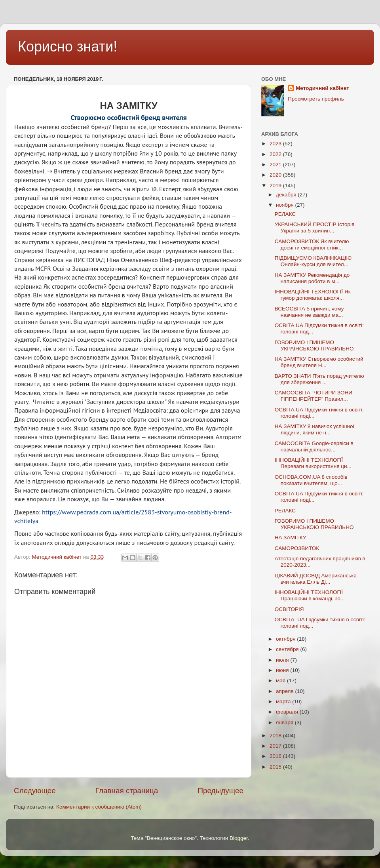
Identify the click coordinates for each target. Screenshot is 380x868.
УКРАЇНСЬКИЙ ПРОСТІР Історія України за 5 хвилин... (315, 227)
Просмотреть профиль (316, 99)
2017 (276, 746)
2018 (276, 736)
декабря (287, 195)
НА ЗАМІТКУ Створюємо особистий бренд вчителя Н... (319, 362)
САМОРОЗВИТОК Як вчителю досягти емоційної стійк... (312, 245)
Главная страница (127, 791)
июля (283, 660)
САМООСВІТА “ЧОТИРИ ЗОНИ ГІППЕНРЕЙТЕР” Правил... (313, 396)
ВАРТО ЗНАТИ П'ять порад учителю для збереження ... (319, 379)
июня (283, 670)
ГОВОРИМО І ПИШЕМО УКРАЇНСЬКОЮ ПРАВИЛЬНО (314, 345)
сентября (288, 649)
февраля (288, 712)
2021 (276, 165)
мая (281, 681)
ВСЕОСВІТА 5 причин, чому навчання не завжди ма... (309, 312)
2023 (276, 144)
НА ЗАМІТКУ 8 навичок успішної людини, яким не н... (315, 429)
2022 (276, 154)
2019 (276, 186)
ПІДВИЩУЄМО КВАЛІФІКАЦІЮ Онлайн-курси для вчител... (313, 261)
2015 (276, 767)
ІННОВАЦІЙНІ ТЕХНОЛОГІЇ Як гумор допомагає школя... (313, 295)
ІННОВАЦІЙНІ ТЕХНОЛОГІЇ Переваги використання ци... (313, 463)
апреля (285, 691)
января (285, 722)
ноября (285, 205)
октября (286, 639)
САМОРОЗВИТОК (297, 548)
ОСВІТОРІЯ (289, 609)
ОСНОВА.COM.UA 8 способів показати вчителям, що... (311, 480)
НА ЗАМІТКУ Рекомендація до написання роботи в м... (312, 278)
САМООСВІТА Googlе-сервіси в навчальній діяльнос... (314, 446)
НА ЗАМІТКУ (291, 538)
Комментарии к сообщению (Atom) (99, 807)
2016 (276, 756)
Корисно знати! (67, 47)
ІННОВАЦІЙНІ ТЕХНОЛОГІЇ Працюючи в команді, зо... (310, 595)
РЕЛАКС (285, 214)
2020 (276, 175)
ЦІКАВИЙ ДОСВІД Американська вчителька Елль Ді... (316, 579)
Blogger (239, 838)
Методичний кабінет (322, 88)
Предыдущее (220, 791)
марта (284, 701)
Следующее (35, 791)
